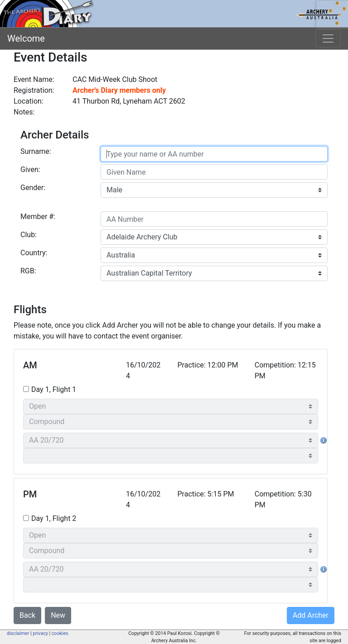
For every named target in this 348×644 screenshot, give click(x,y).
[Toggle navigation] (328, 38)
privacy (40, 633)
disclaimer (18, 633)
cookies (60, 633)
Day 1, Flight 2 (54, 518)
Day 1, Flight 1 (54, 389)
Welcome (26, 38)
